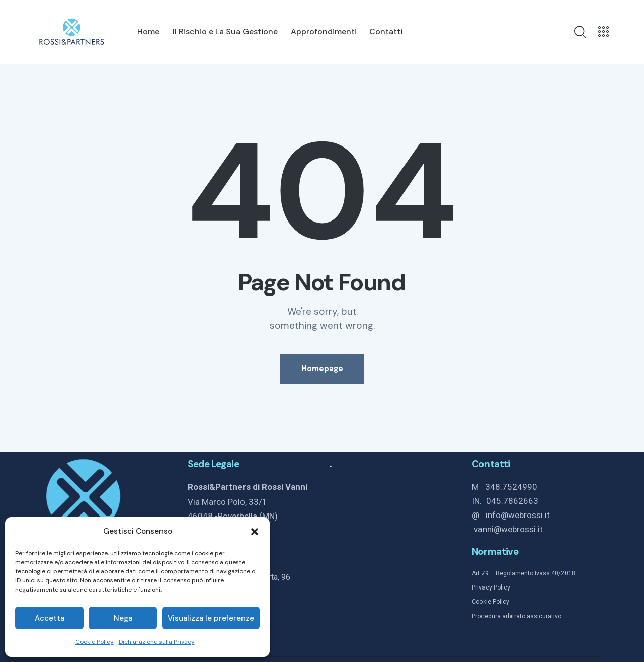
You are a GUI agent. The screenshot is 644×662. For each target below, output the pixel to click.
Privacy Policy (491, 588)
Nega (123, 618)
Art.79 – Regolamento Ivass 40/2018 (524, 574)
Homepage (322, 369)
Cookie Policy (95, 642)
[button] (255, 532)
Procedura (486, 616)
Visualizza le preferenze (211, 618)
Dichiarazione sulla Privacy (157, 642)
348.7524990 (511, 487)
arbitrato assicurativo (531, 616)
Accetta (50, 618)
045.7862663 (512, 501)
